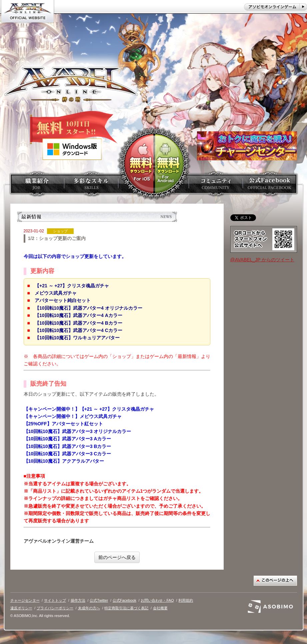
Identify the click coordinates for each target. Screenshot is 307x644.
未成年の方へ (89, 608)
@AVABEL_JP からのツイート (262, 260)
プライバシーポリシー (55, 608)
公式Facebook (124, 600)
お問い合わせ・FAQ (157, 600)
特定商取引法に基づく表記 (126, 608)
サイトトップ (55, 600)
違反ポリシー (21, 608)
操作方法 (78, 600)
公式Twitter (99, 600)
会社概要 (160, 608)
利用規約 (186, 600)
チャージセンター (25, 600)
